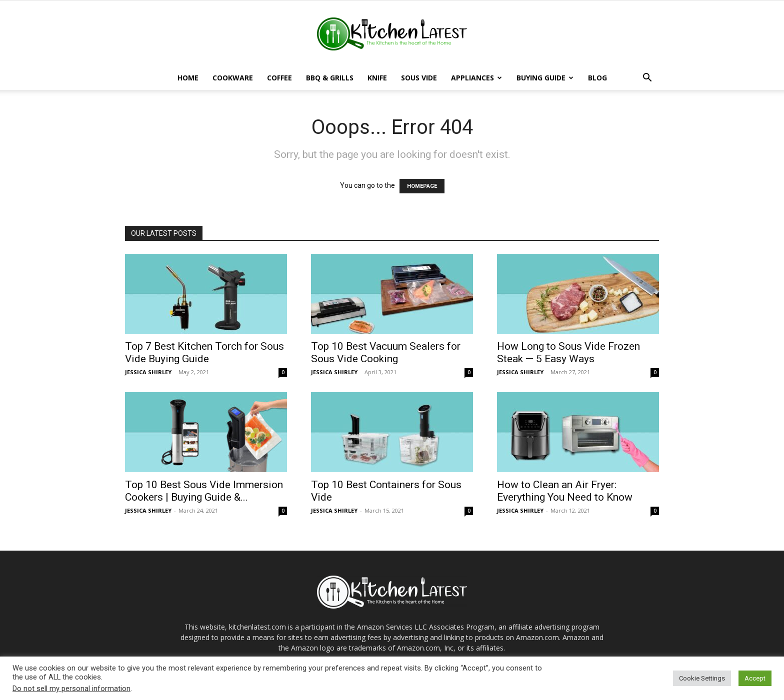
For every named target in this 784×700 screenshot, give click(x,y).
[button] (647, 79)
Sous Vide (419, 78)
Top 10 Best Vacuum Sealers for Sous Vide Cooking (386, 352)
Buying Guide (545, 78)
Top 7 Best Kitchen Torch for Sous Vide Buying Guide (204, 352)
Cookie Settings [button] (702, 678)
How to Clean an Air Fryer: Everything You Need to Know (565, 491)
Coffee (279, 78)
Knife (377, 78)
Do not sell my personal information (71, 689)
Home (188, 78)
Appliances (476, 78)
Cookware (233, 78)
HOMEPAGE (422, 186)
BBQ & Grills (330, 78)
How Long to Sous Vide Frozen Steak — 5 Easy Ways (568, 352)
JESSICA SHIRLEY (148, 372)
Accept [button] (755, 678)
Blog (597, 78)
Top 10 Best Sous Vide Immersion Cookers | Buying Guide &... (204, 491)
